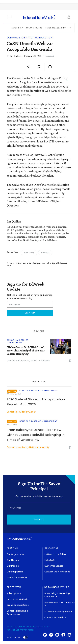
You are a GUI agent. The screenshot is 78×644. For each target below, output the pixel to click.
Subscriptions (14, 593)
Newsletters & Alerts (17, 599)
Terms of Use (13, 630)
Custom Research (55, 617)
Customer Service (54, 566)
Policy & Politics (34, 28)
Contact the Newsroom (57, 572)
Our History (13, 560)
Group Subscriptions (18, 605)
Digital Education (48, 233)
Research (45, 253)
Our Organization (16, 554)
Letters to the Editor (55, 554)
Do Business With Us (57, 587)
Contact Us (51, 548)
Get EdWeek (14, 587)
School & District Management (30, 38)
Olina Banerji (13, 361)
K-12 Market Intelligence (58, 612)
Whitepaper (14, 394)
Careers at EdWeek (17, 578)
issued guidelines (36, 189)
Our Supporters (15, 572)
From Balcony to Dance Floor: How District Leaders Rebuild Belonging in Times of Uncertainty (36, 435)
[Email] (39, 508)
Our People (13, 566)
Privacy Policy (27, 630)
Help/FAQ (50, 560)
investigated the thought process (27, 197)
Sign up (39, 520)
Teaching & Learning (56, 28)
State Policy (29, 253)
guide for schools (34, 82)
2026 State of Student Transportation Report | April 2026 (36, 402)
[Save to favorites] (39, 67)
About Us (12, 548)
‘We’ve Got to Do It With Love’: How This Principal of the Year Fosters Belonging (26, 351)
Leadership (17, 28)
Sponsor (12, 424)
